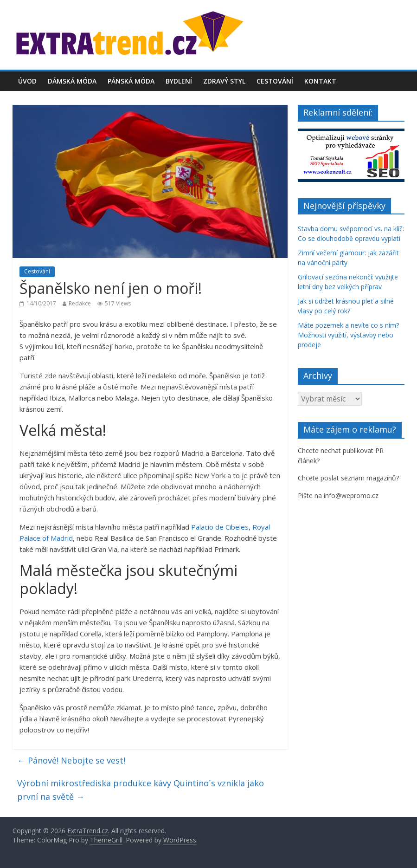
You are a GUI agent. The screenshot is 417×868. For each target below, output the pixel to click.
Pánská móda (131, 81)
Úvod (27, 81)
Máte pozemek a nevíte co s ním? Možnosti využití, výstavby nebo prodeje (348, 335)
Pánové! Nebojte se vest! (71, 760)
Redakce (80, 303)
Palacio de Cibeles (220, 527)
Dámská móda (72, 81)
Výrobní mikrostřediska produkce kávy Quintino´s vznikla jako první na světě (141, 790)
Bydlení (179, 81)
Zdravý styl (224, 81)
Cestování (275, 81)
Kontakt (320, 81)
